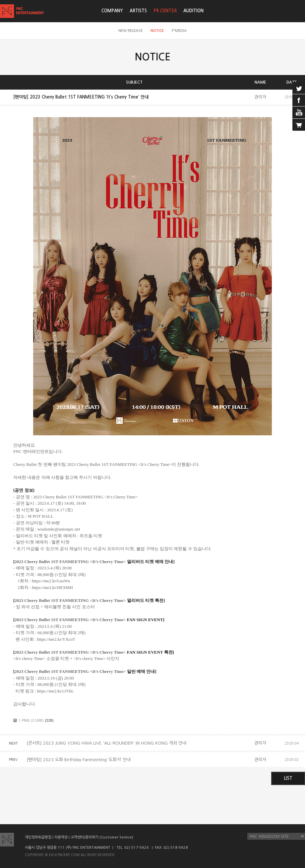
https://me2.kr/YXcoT (56, 639)
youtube (299, 112)
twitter (299, 88)
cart (299, 125)
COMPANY (112, 11)
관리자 (260, 97)
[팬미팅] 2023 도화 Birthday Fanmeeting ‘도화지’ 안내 (79, 760)
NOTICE (157, 31)
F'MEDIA (179, 31)
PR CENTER (165, 11)
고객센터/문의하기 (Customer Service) (102, 837)
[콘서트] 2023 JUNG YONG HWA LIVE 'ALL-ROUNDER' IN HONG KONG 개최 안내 (106, 743)
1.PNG (24, 720)
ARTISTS (138, 11)
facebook (299, 100)
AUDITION (193, 11)
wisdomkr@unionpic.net (59, 529)
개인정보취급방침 (38, 837)
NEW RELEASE (130, 31)
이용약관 (61, 837)
